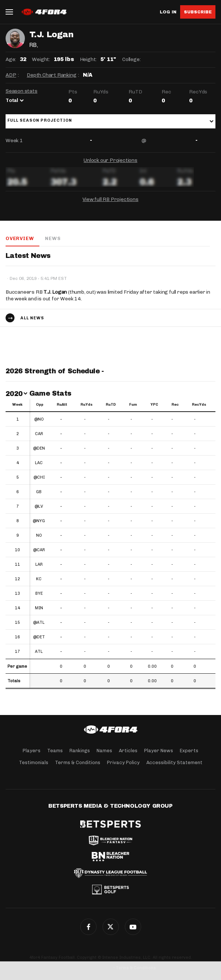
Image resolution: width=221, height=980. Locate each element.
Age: (11, 59)
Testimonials (34, 762)
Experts (189, 751)
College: (131, 59)
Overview (20, 238)
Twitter (111, 927)
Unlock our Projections (110, 160)
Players (32, 751)
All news (32, 318)
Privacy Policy (123, 762)
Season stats (22, 91)
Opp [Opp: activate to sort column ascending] (40, 405)
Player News (159, 751)
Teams (55, 751)
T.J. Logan (55, 292)
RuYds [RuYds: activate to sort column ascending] (87, 405)
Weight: (41, 59)
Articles (128, 751)
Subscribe (198, 12)
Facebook (88, 927)
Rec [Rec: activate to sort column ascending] (175, 405)
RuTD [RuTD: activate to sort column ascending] (111, 405)
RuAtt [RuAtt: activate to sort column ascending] (62, 405)
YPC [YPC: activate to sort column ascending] (154, 405)
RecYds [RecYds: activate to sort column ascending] (199, 405)
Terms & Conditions (78, 762)
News (53, 238)
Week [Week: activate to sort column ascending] (17, 405)
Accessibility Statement (174, 762)
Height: (88, 59)
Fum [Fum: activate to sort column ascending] (133, 405)
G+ (133, 927)
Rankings (80, 751)
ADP (11, 75)
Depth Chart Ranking (51, 75)
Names (104, 751)
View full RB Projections (110, 199)
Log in (168, 12)
